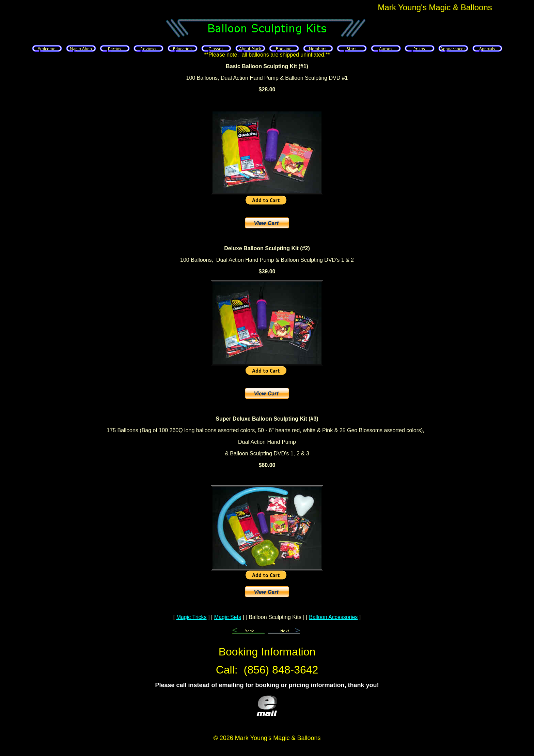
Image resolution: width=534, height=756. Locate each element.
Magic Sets (228, 617)
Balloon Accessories (333, 617)
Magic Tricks (192, 617)
